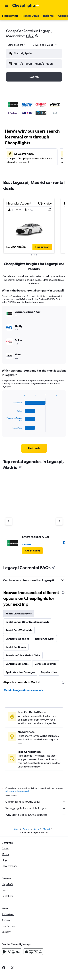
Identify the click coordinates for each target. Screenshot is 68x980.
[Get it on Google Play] (12, 952)
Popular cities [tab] (49, 672)
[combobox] (17, 45)
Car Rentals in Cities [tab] (17, 664)
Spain (36, 829)
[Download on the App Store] (33, 952)
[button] (6, 6)
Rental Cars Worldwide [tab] (19, 630)
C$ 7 (30, 36)
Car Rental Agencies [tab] (17, 639)
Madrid (46, 829)
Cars (16, 829)
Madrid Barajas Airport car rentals (24, 690)
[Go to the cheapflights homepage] (26, 6)
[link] (34, 448)
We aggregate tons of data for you (36, 808)
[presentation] (37, 36)
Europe (26, 829)
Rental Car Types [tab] (45, 639)
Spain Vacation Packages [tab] (20, 672)
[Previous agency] (9, 521)
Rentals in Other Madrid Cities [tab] (23, 655)
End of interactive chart (5, 429)
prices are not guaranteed (17, 791)
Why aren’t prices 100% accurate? (36, 815)
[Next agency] (59, 521)
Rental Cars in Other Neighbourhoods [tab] (27, 622)
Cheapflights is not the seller (36, 802)
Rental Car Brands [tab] (16, 647)
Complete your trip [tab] (46, 664)
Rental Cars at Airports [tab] (19, 614)
